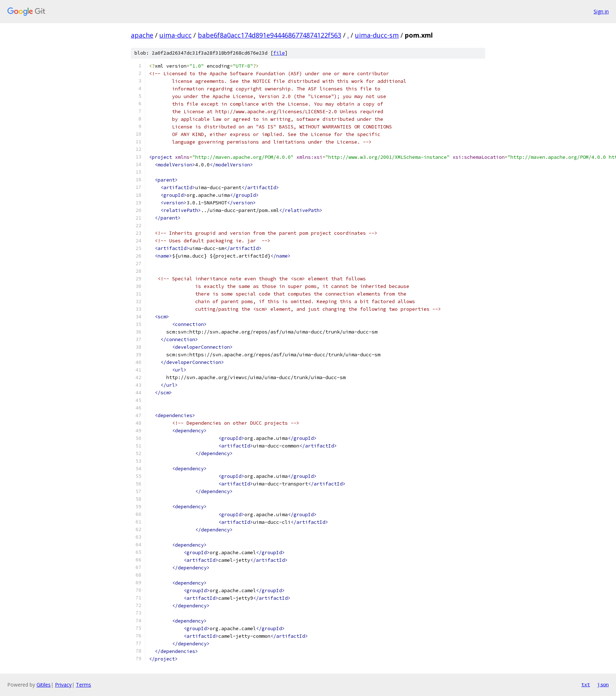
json (603, 684)
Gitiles (44, 685)
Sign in (601, 11)
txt (586, 684)
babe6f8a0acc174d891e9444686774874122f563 (269, 35)
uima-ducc (176, 35)
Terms (84, 685)
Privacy (63, 685)
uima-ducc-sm (377, 35)
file (279, 53)
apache (142, 35)
